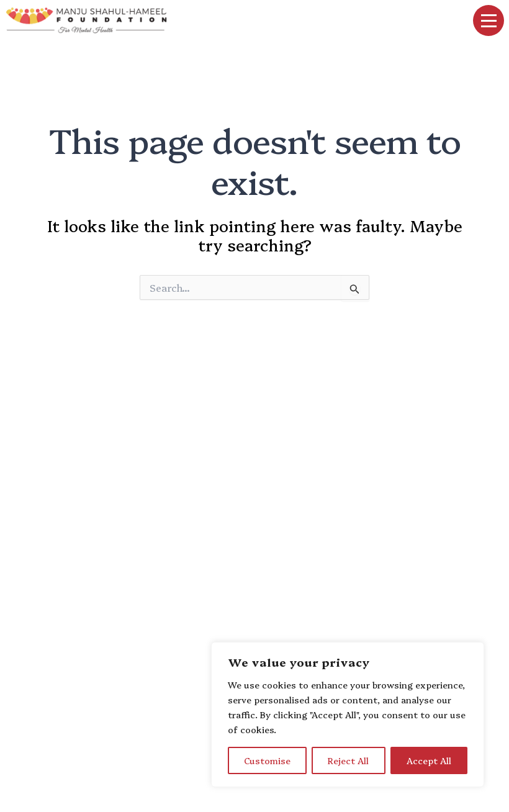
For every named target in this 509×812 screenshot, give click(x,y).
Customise (267, 760)
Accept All (429, 760)
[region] (348, 715)
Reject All (348, 760)
